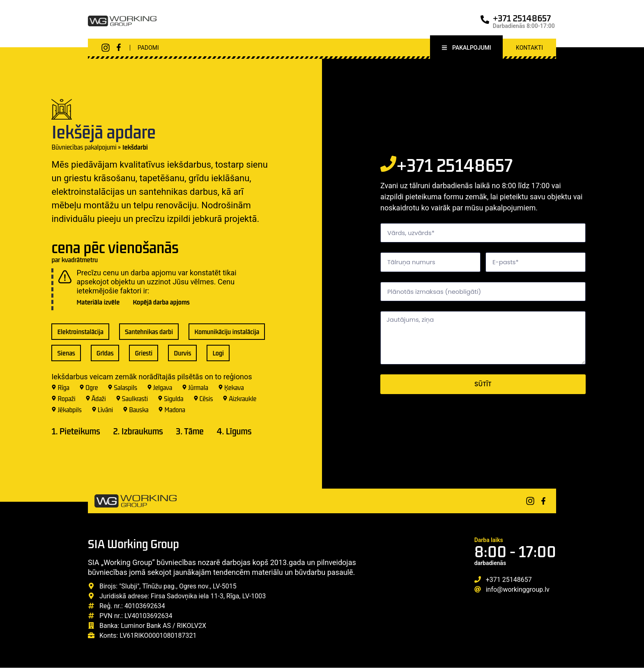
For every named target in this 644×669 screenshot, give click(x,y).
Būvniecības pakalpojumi (84, 148)
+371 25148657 (522, 18)
